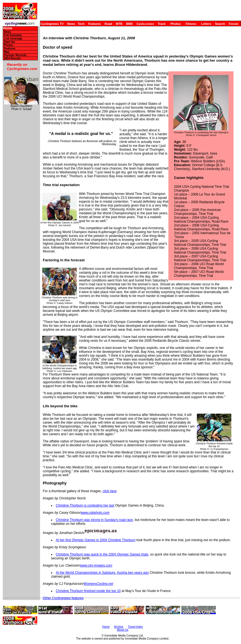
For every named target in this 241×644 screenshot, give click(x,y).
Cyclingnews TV (52, 24)
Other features (63, 598)
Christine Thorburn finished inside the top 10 (88, 591)
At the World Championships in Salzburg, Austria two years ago (102, 573)
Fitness (191, 24)
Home (8, 28)
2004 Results (12, 58)
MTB (119, 24)
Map (7, 52)
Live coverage (13, 39)
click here (110, 491)
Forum (234, 24)
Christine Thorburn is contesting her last (85, 505)
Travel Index (135, 627)
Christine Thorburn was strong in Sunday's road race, (95, 520)
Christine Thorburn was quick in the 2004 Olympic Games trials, (103, 554)
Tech (81, 24)
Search (220, 24)
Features (95, 24)
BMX (129, 24)
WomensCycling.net (98, 584)
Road (108, 24)
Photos (175, 24)
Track (162, 24)
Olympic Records (15, 55)
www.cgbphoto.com (95, 513)
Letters (206, 24)
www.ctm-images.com (96, 565)
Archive (119, 627)
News (71, 24)
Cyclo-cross (145, 24)
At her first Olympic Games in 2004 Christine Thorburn (96, 540)
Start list (9, 42)
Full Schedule (13, 35)
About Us (122, 630)
